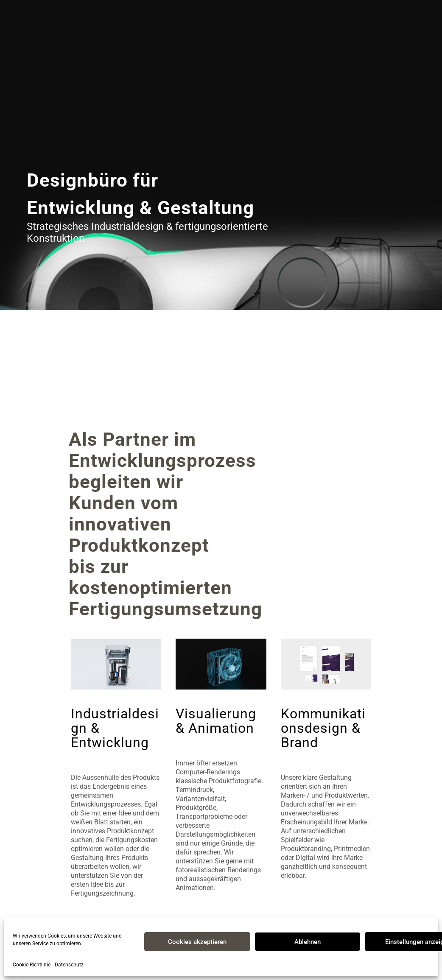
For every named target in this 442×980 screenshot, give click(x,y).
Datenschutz (69, 965)
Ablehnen (308, 942)
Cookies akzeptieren (197, 942)
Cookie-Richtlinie (32, 965)
